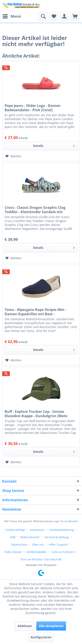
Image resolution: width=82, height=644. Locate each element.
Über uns (38, 544)
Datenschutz (19, 544)
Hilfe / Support (58, 544)
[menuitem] (12, 16)
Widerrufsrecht (30, 537)
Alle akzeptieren (51, 626)
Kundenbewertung (62, 530)
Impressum (37, 530)
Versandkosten (69, 521)
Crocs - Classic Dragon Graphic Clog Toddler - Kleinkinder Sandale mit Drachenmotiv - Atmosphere (35, 210)
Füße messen (13, 552)
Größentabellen (37, 552)
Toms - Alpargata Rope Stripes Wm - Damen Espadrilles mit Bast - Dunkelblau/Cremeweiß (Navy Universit (39, 312)
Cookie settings (15, 530)
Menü (12, 16)
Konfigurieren (41, 637)
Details (54, 145)
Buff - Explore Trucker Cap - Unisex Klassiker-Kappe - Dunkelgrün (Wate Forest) (36, 414)
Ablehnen (25, 626)
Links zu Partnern (63, 552)
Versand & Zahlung (57, 537)
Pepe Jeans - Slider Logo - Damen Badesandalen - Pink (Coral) (33, 108)
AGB (13, 537)
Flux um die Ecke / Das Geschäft (41, 559)
